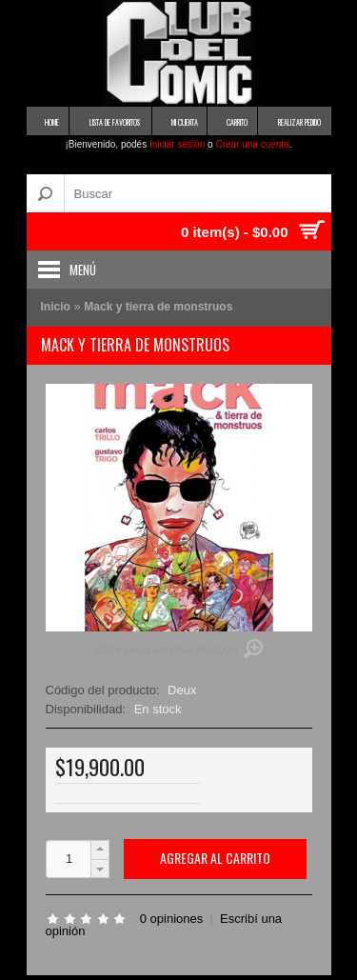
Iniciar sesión (177, 144)
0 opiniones (172, 919)
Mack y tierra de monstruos (158, 307)
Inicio (56, 307)
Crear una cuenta (252, 144)
